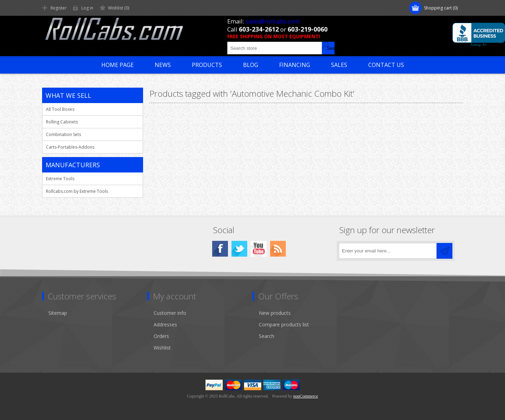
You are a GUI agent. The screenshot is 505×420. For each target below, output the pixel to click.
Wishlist (162, 348)
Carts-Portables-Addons (70, 147)
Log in (87, 8)
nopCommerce (306, 396)
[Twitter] (239, 249)
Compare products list (284, 324)
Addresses (165, 324)
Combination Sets (63, 134)
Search (267, 336)
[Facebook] (220, 249)
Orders (161, 336)
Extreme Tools (60, 179)
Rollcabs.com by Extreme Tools (77, 191)
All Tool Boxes (60, 109)
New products (275, 313)
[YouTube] (259, 249)
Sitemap (58, 313)
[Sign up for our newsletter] (388, 251)
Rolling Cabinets (62, 122)
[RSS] (278, 249)
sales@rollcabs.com (272, 21)
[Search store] (275, 48)
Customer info (170, 313)
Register (59, 8)
